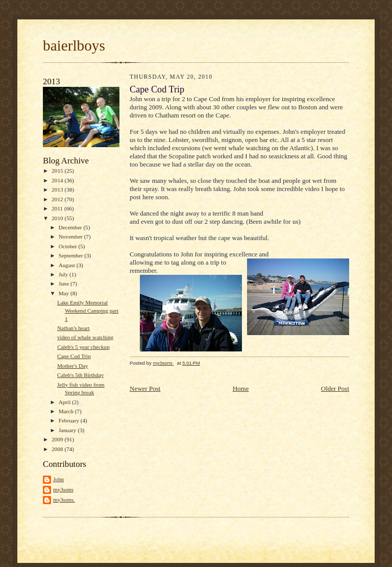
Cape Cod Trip (74, 356)
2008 (58, 449)
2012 (58, 199)
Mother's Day (73, 366)
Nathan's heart (73, 328)
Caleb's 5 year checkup (83, 347)
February (70, 420)
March (67, 411)
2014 (58, 180)
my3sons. (64, 500)
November (71, 237)
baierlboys (74, 45)
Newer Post (145, 388)
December (71, 227)
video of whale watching (85, 337)
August (68, 265)
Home (241, 388)
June (65, 283)
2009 (58, 439)
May (65, 293)
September (72, 255)
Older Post (335, 388)
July (64, 274)
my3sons (63, 489)
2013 (58, 190)
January (68, 430)
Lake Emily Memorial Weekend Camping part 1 (88, 310)
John (58, 479)
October (69, 246)
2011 (58, 208)
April (65, 402)
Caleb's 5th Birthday (80, 375)
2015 (58, 171)
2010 (58, 218)
